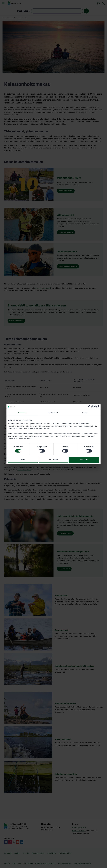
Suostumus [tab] (22, 413)
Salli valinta (54, 460)
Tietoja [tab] (85, 413)
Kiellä (23, 460)
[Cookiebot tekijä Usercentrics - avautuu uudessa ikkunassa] (90, 407)
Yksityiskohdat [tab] (53, 413)
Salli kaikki (84, 460)
